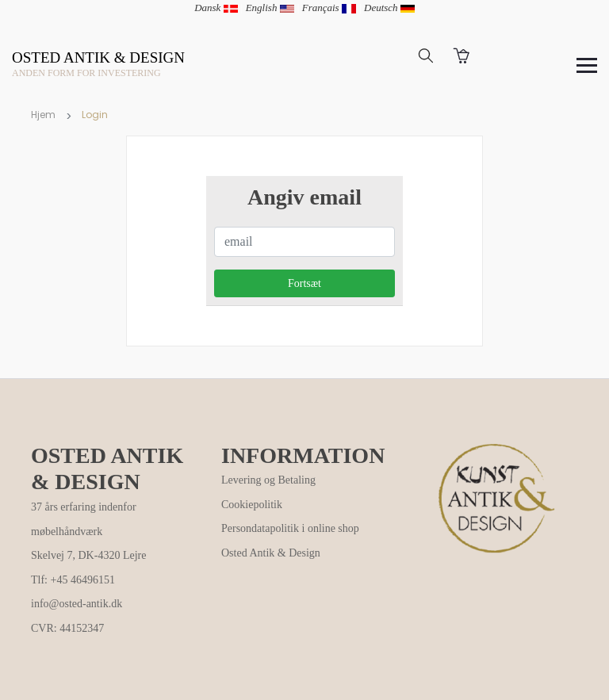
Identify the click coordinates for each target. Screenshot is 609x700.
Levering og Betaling (268, 480)
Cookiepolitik (252, 505)
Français (329, 8)
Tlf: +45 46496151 (73, 580)
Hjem (43, 115)
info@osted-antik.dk (77, 604)
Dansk (216, 8)
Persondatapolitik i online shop (290, 528)
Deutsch (389, 8)
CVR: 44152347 (67, 628)
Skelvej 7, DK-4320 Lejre (88, 555)
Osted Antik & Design (271, 553)
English (270, 8)
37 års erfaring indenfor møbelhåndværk (84, 519)
